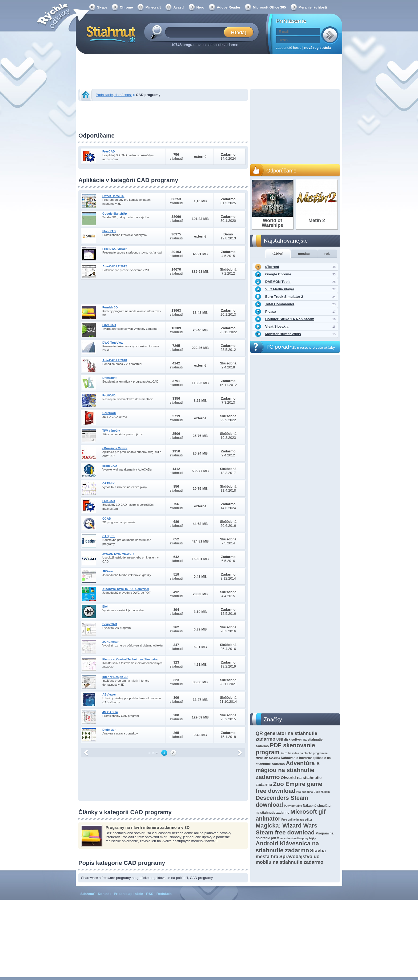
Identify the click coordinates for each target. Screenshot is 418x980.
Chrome (126, 7)
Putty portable (293, 806)
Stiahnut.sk (110, 34)
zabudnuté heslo (289, 48)
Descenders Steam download (282, 801)
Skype (102, 7)
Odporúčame (281, 171)
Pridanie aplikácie (128, 894)
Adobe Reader (228, 7)
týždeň (278, 253)
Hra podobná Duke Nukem (313, 792)
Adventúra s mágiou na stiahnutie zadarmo (288, 770)
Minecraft (153, 7)
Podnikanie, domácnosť (114, 95)
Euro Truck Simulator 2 (284, 297)
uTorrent (272, 267)
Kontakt (104, 894)
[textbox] (196, 32)
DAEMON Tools (278, 282)
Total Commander (280, 304)
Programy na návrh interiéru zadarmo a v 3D (148, 827)
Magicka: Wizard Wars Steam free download (286, 829)
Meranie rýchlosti (313, 7)
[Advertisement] (209, 72)
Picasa (271, 312)
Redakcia (164, 894)
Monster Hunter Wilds (283, 334)
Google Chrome (278, 274)
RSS (150, 894)
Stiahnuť (88, 894)
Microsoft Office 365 (269, 7)
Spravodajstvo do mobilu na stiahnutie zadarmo (290, 859)
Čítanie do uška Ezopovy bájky (296, 838)
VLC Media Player (280, 289)
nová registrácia (317, 48)
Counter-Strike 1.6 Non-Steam (290, 319)
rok (327, 254)
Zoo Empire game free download (289, 787)
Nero (200, 7)
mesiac (304, 254)
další (240, 753)
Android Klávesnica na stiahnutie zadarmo (287, 847)
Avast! (178, 7)
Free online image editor (297, 820)
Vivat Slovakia (277, 326)
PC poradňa (301, 347)
